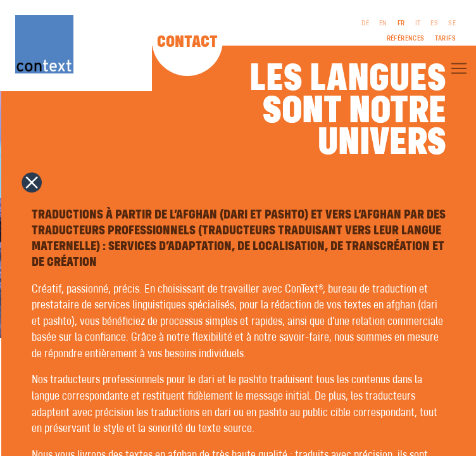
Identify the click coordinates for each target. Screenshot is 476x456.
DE (365, 23)
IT (418, 23)
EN (383, 23)
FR (401, 23)
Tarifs (445, 39)
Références (406, 39)
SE (452, 23)
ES (434, 23)
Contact (187, 42)
